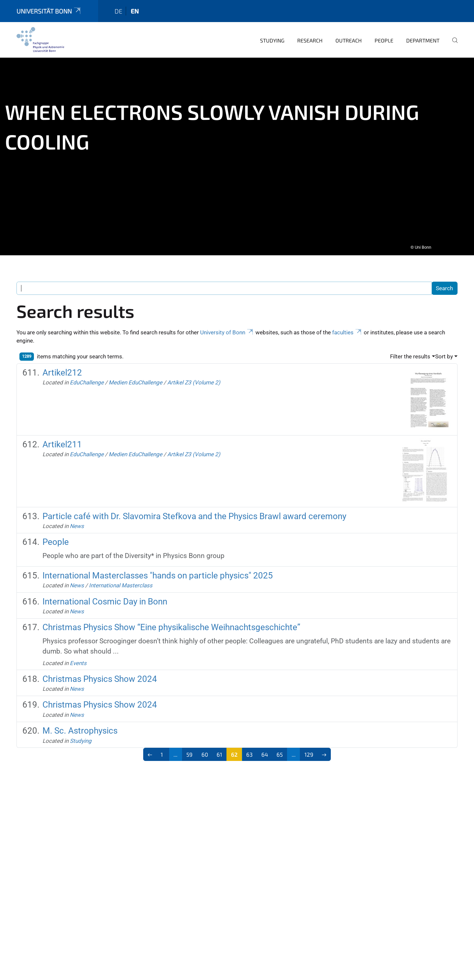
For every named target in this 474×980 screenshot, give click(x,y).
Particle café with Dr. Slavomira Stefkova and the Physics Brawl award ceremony (194, 512)
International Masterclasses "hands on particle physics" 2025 (158, 571)
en (135, 6)
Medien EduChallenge (135, 378)
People (384, 36)
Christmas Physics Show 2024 (100, 674)
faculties (347, 328)
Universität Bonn (49, 6)
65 (280, 750)
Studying (272, 36)
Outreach (349, 36)
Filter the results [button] (410, 352)
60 (205, 750)
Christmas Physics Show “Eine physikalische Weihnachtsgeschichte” (171, 623)
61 (219, 750)
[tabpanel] (237, 152)
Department (423, 36)
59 (189, 750)
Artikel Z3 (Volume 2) (194, 378)
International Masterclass (121, 581)
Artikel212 (62, 368)
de (118, 6)
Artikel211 (62, 440)
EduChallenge (87, 378)
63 (249, 750)
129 (309, 750)
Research (310, 36)
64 (265, 750)
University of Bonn (227, 328)
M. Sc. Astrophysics (80, 726)
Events (78, 658)
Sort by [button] (444, 352)
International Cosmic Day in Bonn (105, 597)
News (77, 521)
